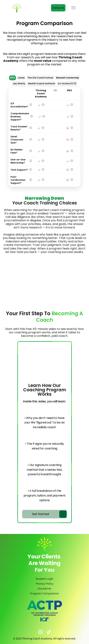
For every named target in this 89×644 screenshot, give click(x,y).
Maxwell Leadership (68, 78)
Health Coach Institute (41, 84)
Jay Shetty (19, 84)
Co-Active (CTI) (67, 84)
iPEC (13, 78)
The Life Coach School (40, 78)
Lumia (21, 78)
